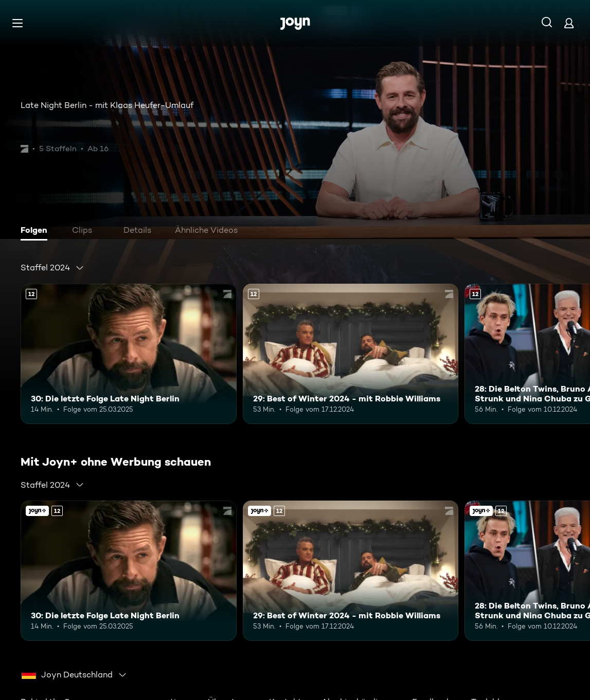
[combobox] (52, 268)
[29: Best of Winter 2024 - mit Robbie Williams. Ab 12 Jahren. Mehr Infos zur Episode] (351, 354)
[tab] (37, 231)
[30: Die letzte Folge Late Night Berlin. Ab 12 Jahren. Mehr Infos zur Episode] (129, 354)
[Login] (569, 23)
